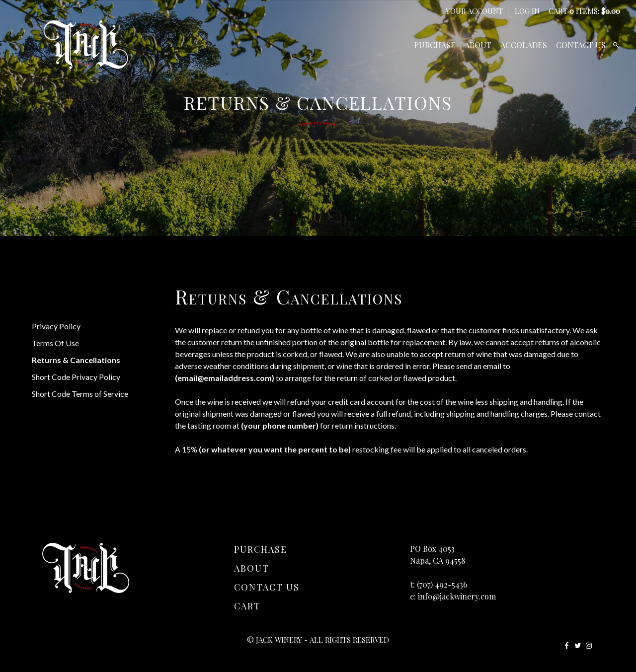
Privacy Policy (56, 326)
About (478, 45)
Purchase (435, 45)
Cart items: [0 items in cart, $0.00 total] (584, 11)
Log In (527, 11)
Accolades (524, 45)
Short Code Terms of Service (80, 394)
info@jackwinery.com (457, 596)
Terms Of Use (55, 343)
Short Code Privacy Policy (76, 377)
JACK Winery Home (86, 45)
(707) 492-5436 (442, 584)
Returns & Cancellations (76, 360)
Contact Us (581, 45)
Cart (247, 606)
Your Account (474, 11)
